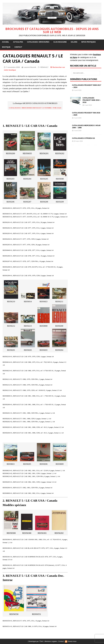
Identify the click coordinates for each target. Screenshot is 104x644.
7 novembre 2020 (13, 67)
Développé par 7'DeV (36, 641)
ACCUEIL (5, 42)
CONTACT (18, 47)
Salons (74, 42)
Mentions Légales (51, 641)
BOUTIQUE (6, 47)
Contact (61, 641)
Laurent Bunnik (30, 67)
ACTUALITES (18, 42)
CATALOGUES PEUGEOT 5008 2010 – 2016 (92, 100)
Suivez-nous (71, 641)
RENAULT (44, 67)
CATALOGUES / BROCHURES (38, 42)
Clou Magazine (60, 42)
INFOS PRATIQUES (88, 42)
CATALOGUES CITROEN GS (84, 138)
